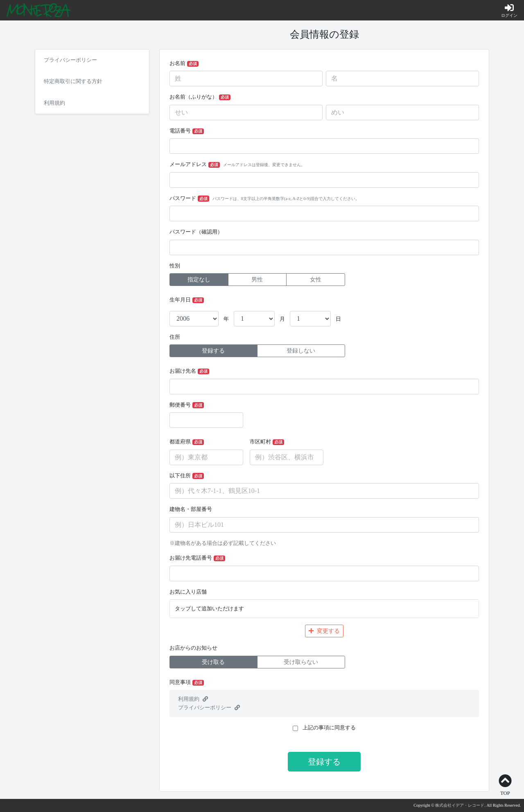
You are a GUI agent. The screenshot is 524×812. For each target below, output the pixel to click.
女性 (316, 280)
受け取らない (301, 662)
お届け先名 (189, 371)
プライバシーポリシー (209, 708)
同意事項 (187, 683)
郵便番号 (187, 405)
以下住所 (187, 476)
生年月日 (187, 300)
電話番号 (187, 131)
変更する (324, 631)
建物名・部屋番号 (191, 509)
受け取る (213, 662)
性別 (175, 266)
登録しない (301, 351)
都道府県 (187, 442)
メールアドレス (237, 165)
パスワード (264, 199)
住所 (175, 337)
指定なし (199, 280)
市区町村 (267, 442)
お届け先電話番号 (197, 558)
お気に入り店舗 (188, 592)
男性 (257, 280)
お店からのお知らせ (193, 648)
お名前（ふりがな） (200, 97)
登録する (213, 351)
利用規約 (193, 699)
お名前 (184, 64)
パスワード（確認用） (196, 232)
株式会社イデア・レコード (460, 805)
